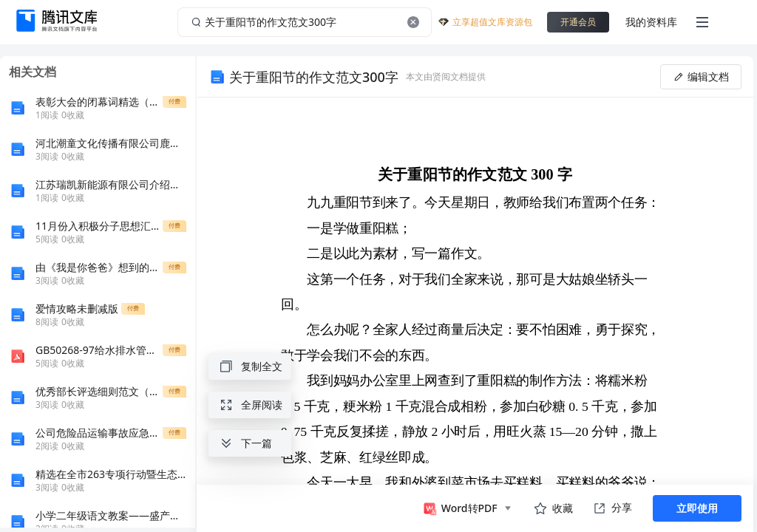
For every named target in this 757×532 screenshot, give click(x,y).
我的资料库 (651, 22)
